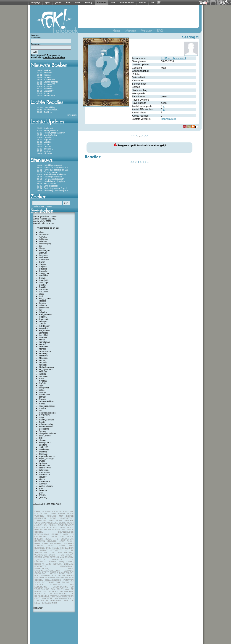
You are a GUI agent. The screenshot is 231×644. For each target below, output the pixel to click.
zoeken (143, 3)
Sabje (42, 417)
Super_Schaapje (47, 459)
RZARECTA (45, 415)
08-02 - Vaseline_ (45, 142)
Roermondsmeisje (47, 413)
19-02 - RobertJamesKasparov (51, 133)
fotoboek (102, 3)
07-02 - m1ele (43, 144)
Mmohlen (43, 358)
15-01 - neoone (44, 75)
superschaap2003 (47, 456)
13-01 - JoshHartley (46, 80)
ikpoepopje (44, 319)
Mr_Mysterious (46, 369)
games (58, 3)
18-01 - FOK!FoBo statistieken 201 (53, 170)
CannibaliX (44, 260)
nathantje (43, 376)
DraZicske (44, 292)
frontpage (36, 3)
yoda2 (42, 488)
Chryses (43, 267)
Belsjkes (43, 241)
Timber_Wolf (45, 468)
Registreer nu (54, 55)
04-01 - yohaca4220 (46, 84)
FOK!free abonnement (173, 58)
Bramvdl (43, 253)
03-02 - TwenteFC (45, 149)
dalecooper (44, 283)
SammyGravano (46, 420)
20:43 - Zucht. (43, 112)
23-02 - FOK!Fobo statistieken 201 (52, 168)
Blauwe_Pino (45, 251)
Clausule (43, 269)
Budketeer (44, 257)
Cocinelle (43, 271)
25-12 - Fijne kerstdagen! (48, 172)
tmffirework (44, 470)
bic (40, 246)
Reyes (42, 404)
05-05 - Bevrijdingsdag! (47, 186)
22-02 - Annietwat (45, 128)
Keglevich (43, 328)
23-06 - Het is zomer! (46, 184)
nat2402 (43, 374)
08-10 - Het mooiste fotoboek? (51, 179)
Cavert (42, 262)
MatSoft (43, 344)
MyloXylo (43, 372)
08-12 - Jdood (43, 93)
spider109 (44, 447)
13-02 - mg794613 (45, 140)
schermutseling (46, 424)
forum (78, 3)
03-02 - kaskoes (44, 151)
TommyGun (44, 472)
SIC (41, 438)
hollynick (43, 312)
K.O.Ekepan (45, 326)
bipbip (42, 248)
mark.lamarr (45, 342)
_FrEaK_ (43, 497)
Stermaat (43, 454)
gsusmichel (44, 308)
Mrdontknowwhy (46, 367)
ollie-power (44, 388)
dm (152, 3)
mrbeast (43, 365)
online (42, 390)
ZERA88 (43, 491)
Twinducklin (44, 475)
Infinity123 (44, 321)
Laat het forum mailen (54, 57)
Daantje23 (44, 280)
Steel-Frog (44, 449)
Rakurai (43, 399)
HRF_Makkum (46, 315)
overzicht (72, 115)
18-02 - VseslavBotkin (47, 135)
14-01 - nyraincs (44, 77)
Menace (43, 349)
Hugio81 (43, 317)
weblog (89, 3)
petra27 (43, 397)
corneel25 (44, 276)
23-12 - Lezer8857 (45, 91)
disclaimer (38, 608)
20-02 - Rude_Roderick (47, 131)
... (57, 107)
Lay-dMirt (43, 335)
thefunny (43, 463)
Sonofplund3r (45, 443)
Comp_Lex (44, 273)
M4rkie (42, 340)
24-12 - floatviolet (45, 89)
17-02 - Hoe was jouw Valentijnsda (52, 190)
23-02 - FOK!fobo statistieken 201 (52, 174)
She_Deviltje (45, 436)
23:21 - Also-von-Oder (47, 110)
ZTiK (41, 493)
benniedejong (45, 244)
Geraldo (43, 303)
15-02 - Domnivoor (45, 137)
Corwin (42, 278)
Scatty (42, 422)
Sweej (42, 461)
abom (42, 232)
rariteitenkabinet (46, 401)
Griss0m (43, 305)
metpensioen (45, 351)
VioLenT (43, 477)
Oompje (43, 392)
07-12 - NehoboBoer (46, 96)
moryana (43, 363)
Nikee (42, 379)
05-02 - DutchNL (44, 147)
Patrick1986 (45, 395)
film (68, 3)
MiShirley (43, 353)
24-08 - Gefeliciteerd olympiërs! (51, 181)
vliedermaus (45, 481)
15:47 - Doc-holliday (46, 107)
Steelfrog (43, 452)
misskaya (43, 356)
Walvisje (43, 484)
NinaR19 (43, 381)
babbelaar (44, 239)
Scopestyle (44, 429)
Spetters (43, 445)
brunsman (44, 255)
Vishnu (42, 479)
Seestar (43, 431)
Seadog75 (191, 37)
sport (48, 3)
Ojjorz (42, 385)
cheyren (43, 264)
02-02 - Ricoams (44, 73)
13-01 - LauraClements (47, 82)
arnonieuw (44, 235)
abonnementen (127, 3)
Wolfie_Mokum (46, 486)
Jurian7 (42, 324)
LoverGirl (43, 337)
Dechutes (43, 289)
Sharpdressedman (47, 433)
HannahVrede (169, 119)
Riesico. (43, 408)
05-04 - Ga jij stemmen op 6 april (52, 188)
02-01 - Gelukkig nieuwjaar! (49, 165)
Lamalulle (43, 333)
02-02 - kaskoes (44, 70)
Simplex (43, 440)
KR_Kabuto (44, 331)
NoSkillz (43, 383)
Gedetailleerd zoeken (43, 206)
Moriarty (43, 360)
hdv (41, 310)
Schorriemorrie (46, 427)
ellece (42, 294)
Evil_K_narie (45, 299)
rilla (41, 411)
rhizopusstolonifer (47, 406)
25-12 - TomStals (45, 86)
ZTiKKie (43, 495)
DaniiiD (42, 287)
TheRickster (45, 465)
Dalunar (43, 285)
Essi (41, 296)
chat (113, 3)
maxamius (44, 347)
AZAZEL (43, 237)
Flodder (43, 301)
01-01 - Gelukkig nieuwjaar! (49, 177)
